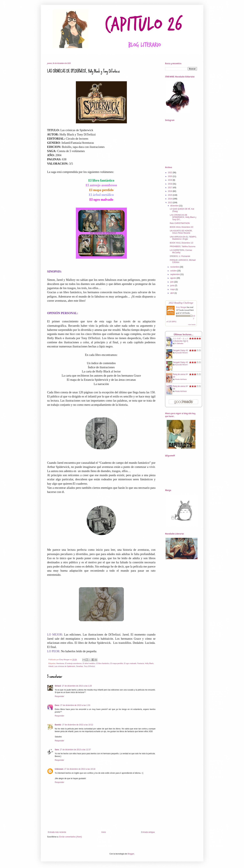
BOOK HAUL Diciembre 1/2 (181, 243)
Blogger (131, 854)
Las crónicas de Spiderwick (65, 666)
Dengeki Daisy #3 (180, 362)
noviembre (175, 267)
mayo (173, 289)
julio (172, 282)
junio (173, 286)
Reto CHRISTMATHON (180, 223)
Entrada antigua (148, 832)
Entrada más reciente (57, 832)
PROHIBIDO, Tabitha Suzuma (182, 247)
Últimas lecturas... (184, 334)
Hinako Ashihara (181, 379)
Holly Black (149, 663)
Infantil (51, 666)
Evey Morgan (181, 307)
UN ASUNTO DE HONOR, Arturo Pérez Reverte (181, 232)
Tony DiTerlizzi (89, 666)
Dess (57, 705)
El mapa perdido (117, 663)
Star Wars (88, 54)
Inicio (104, 832)
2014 (170, 199)
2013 (170, 203)
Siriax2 (58, 686)
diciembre (175, 206)
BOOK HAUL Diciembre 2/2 (181, 227)
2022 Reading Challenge (181, 303)
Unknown (59, 769)
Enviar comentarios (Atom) (71, 837)
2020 (170, 176)
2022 (170, 173)
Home (47, 54)
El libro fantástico (103, 663)
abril (172, 293)
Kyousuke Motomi (181, 353)
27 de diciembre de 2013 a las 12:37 (75, 750)
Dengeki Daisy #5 (180, 350)
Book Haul (73, 54)
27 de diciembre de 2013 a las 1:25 (77, 686)
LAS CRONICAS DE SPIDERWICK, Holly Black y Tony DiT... (183, 217)
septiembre (175, 274)
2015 (170, 195)
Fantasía (141, 663)
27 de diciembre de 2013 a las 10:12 (78, 725)
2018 (170, 184)
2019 (170, 180)
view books (192, 325)
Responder (60, 696)
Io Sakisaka (179, 343)
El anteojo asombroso (73, 663)
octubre (174, 271)
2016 (170, 191)
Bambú (58, 725)
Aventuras (60, 663)
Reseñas (59, 54)
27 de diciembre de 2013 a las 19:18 (80, 769)
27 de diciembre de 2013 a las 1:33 (75, 705)
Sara (57, 750)
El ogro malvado (130, 663)
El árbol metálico (89, 663)
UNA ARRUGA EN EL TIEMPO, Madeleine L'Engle (183, 238)
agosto (173, 278)
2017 (170, 188)
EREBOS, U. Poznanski (180, 256)
